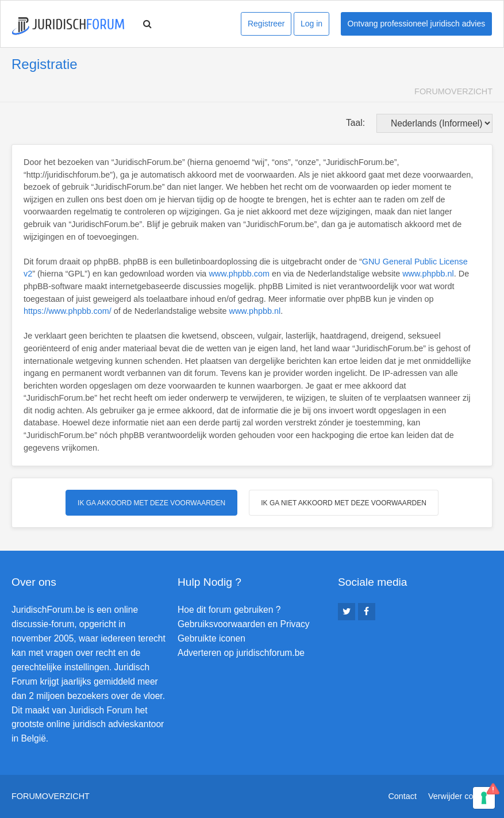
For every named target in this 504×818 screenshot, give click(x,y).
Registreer (266, 24)
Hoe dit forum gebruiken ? (229, 610)
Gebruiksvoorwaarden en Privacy (244, 624)
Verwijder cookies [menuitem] (460, 796)
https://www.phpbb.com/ (68, 311)
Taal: (355, 123)
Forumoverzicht (453, 91)
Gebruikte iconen (211, 638)
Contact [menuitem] (402, 796)
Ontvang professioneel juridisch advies (417, 24)
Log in (311, 24)
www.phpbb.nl (428, 274)
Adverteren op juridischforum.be (241, 653)
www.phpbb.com (239, 274)
